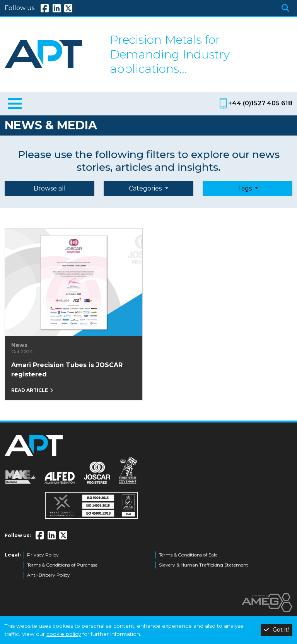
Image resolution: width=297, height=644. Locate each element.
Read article (32, 390)
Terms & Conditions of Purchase (62, 565)
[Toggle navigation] (15, 105)
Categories (146, 188)
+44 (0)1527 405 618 (260, 103)
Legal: (13, 555)
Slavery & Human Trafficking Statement (204, 565)
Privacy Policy (43, 555)
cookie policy (64, 634)
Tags (245, 188)
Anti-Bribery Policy (49, 575)
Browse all (50, 188)
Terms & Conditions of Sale (188, 555)
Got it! (277, 630)
